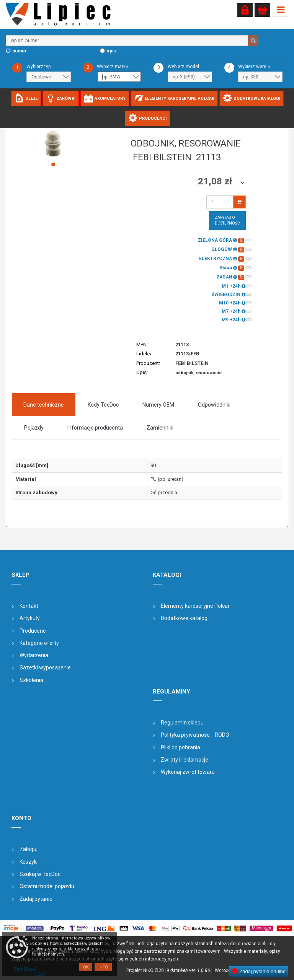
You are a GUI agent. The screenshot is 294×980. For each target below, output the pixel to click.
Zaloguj (29, 849)
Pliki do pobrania (180, 747)
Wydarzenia (34, 655)
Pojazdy (34, 428)
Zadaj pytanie (36, 899)
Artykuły (30, 618)
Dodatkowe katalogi (185, 618)
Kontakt (29, 606)
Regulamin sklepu (182, 723)
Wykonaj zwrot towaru (188, 772)
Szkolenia (31, 680)
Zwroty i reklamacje (185, 760)
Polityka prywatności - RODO (195, 735)
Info (103, 967)
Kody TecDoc (103, 405)
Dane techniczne (44, 405)
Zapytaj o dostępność (227, 220)
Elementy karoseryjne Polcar (195, 606)
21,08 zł (216, 181)
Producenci (33, 631)
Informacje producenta (95, 428)
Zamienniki (160, 428)
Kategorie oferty (39, 643)
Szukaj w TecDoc (40, 874)
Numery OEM (158, 405)
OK (86, 967)
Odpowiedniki (214, 405)
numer (20, 51)
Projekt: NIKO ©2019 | (169, 970)
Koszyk (28, 862)
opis (111, 51)
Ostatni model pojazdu (47, 886)
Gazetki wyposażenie (45, 667)
